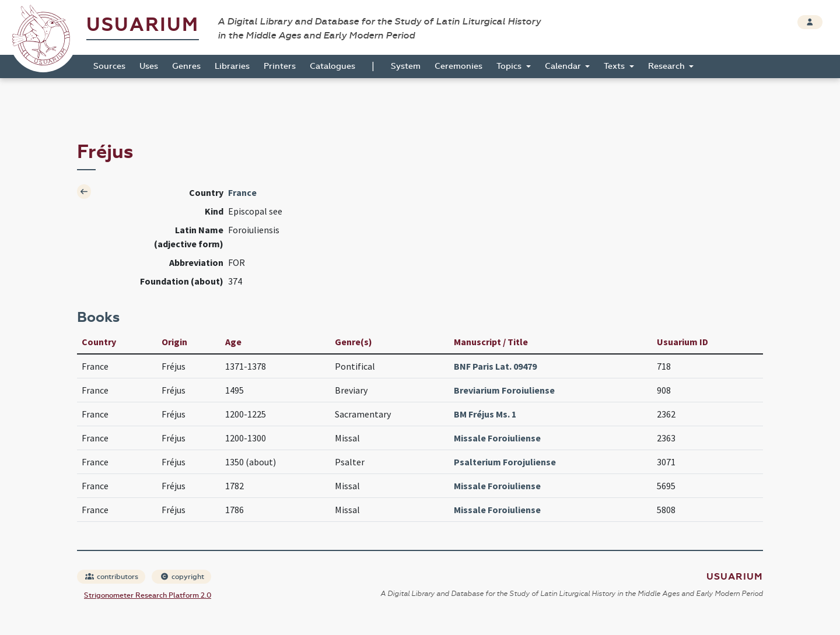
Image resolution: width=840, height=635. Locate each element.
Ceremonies (459, 66)
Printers (280, 66)
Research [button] (668, 66)
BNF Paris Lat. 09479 (495, 366)
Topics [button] (510, 66)
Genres (186, 66)
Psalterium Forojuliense (505, 462)
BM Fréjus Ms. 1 (485, 414)
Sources (109, 66)
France (242, 192)
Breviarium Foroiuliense (504, 390)
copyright (182, 577)
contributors (112, 577)
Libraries (232, 66)
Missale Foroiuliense (497, 438)
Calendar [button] (564, 66)
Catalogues (332, 66)
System (406, 66)
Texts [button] (615, 66)
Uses (149, 66)
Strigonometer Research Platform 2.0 (148, 595)
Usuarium (143, 25)
